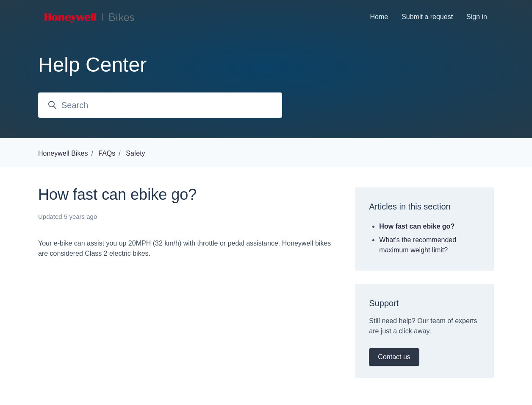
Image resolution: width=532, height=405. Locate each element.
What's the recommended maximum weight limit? (418, 245)
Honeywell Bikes (63, 153)
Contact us (394, 357)
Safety (135, 153)
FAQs (107, 153)
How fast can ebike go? (417, 226)
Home (379, 17)
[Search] (160, 105)
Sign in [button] (477, 17)
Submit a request (427, 17)
